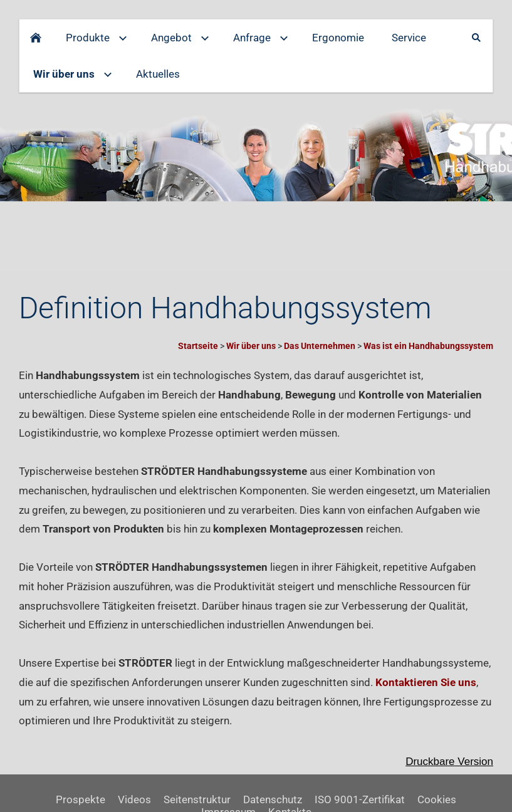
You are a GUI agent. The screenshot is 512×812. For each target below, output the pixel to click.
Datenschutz (273, 799)
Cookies (437, 799)
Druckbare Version (449, 762)
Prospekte (81, 799)
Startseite (198, 346)
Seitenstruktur (197, 799)
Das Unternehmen (320, 346)
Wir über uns (251, 346)
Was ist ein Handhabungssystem (428, 346)
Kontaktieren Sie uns (426, 682)
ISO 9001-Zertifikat (360, 799)
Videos (134, 799)
